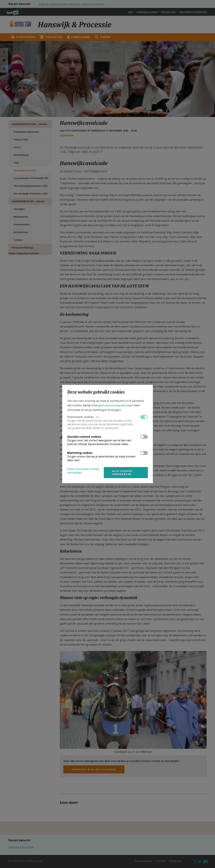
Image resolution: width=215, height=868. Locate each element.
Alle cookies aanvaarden (122, 473)
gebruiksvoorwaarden (112, 405)
